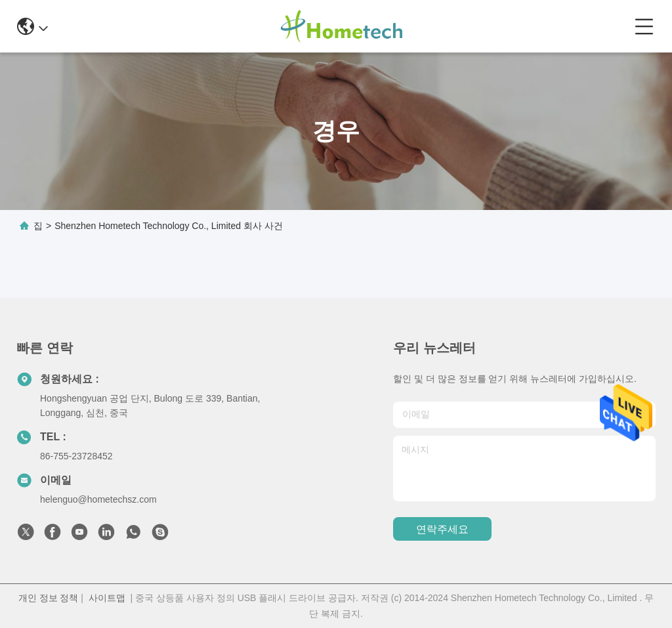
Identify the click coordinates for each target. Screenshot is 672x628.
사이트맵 (107, 598)
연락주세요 (442, 529)
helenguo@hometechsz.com (98, 499)
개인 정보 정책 (49, 598)
